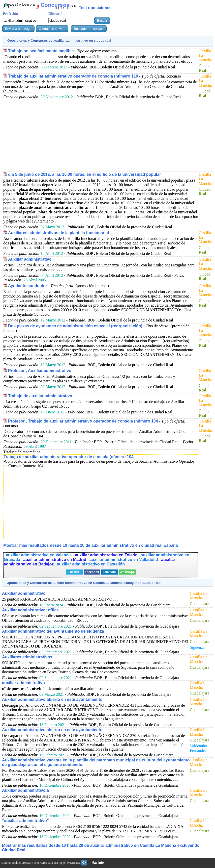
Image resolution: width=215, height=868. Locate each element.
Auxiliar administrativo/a (25, 790)
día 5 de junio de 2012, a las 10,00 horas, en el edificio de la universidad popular (84, 174)
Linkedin (110, 572)
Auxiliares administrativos (27, 657)
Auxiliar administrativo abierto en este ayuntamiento (52, 699)
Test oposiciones (95, 8)
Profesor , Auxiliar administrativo (40, 371)
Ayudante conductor (28, 286)
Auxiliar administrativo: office (30, 610)
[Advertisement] (100, 136)
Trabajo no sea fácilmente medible (41, 51)
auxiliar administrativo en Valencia (39, 555)
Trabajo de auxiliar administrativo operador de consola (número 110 (73, 76)
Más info (98, 863)
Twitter (74, 572)
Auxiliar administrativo (30, 259)
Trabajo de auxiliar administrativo (40, 396)
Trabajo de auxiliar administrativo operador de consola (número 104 (69, 457)
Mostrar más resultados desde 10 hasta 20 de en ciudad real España (91, 545)
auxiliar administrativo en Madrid (55, 560)
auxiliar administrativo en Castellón (91, 564)
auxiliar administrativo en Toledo (107, 555)
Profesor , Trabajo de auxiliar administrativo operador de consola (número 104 (83, 421)
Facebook (92, 572)
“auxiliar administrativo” (25, 821)
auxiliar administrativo (23, 683)
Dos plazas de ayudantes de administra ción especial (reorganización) (75, 326)
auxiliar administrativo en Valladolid (124, 560)
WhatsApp (127, 572)
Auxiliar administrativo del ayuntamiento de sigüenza (53, 631)
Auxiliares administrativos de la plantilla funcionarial (58, 233)
